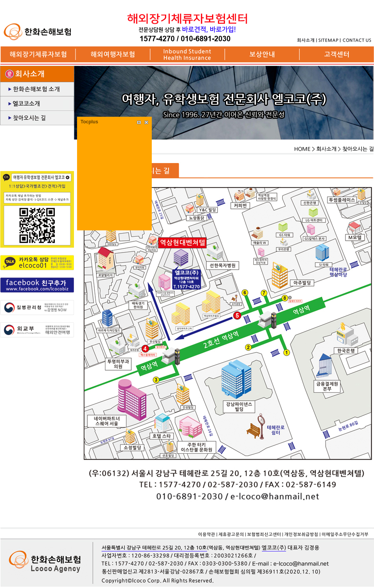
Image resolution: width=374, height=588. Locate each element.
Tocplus (89, 122)
